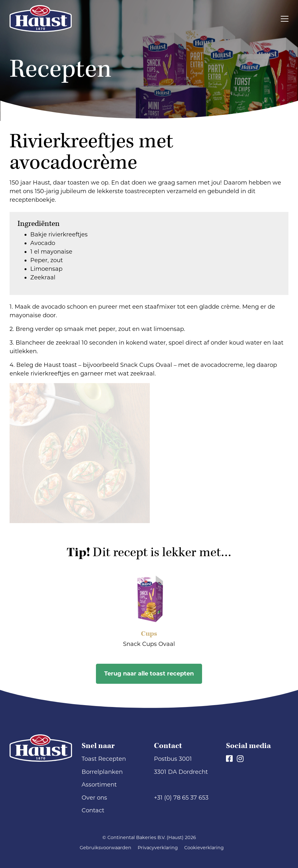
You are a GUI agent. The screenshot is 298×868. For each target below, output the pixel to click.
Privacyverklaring (158, 848)
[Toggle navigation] (285, 19)
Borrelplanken (102, 772)
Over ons (94, 798)
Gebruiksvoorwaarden (105, 848)
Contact (93, 810)
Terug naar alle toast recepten (149, 674)
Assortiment (99, 785)
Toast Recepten (104, 759)
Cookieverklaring (204, 848)
